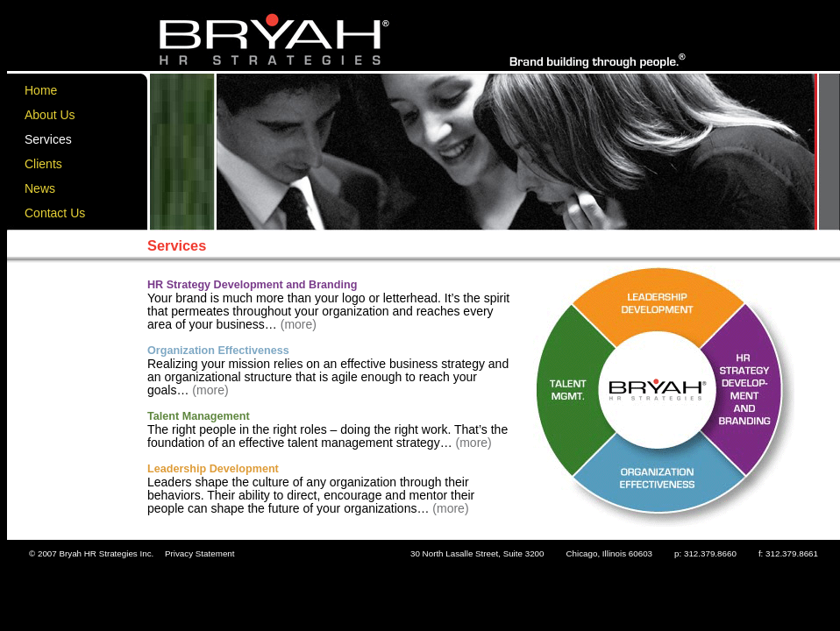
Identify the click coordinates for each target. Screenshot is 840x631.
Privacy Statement (200, 553)
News (40, 188)
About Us (50, 115)
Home (41, 90)
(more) (297, 324)
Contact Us (55, 213)
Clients (43, 164)
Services (48, 139)
